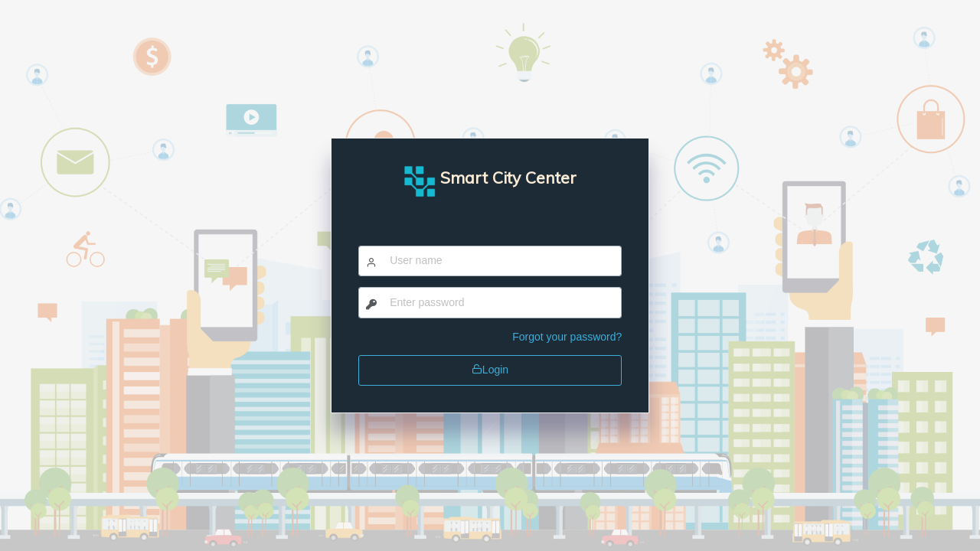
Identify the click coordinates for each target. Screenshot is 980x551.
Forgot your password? (567, 337)
